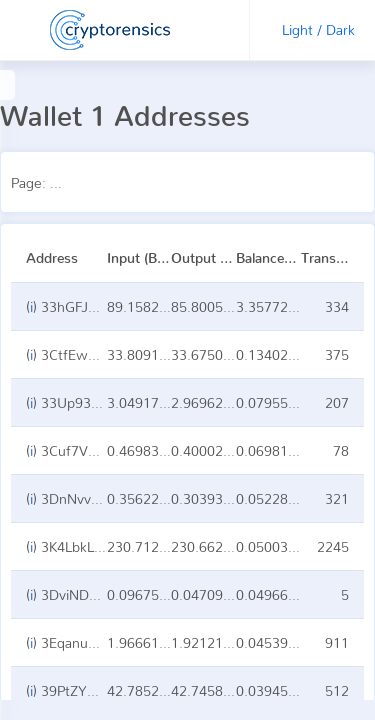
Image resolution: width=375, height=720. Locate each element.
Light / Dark (318, 29)
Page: (105, 182)
